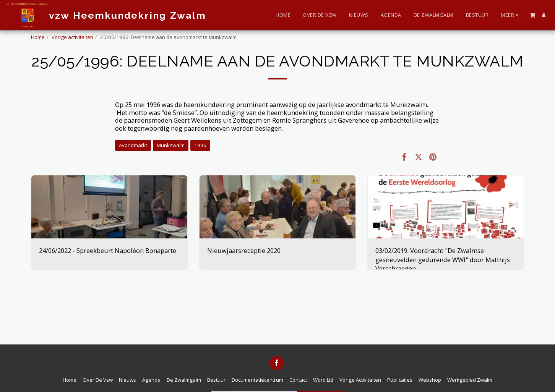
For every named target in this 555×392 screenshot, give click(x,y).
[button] (532, 15)
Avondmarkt (133, 145)
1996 (200, 145)
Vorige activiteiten (72, 37)
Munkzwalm (171, 145)
